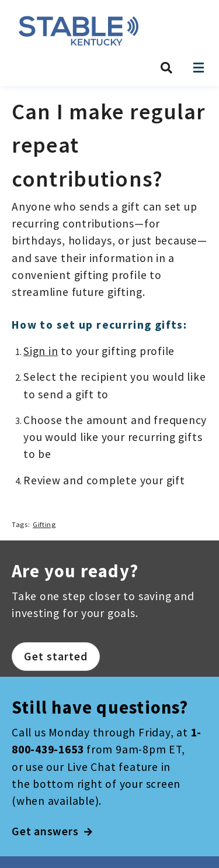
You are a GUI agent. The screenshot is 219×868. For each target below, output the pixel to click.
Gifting (44, 524)
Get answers (52, 831)
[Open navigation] (199, 68)
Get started (56, 656)
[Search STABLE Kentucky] (166, 68)
